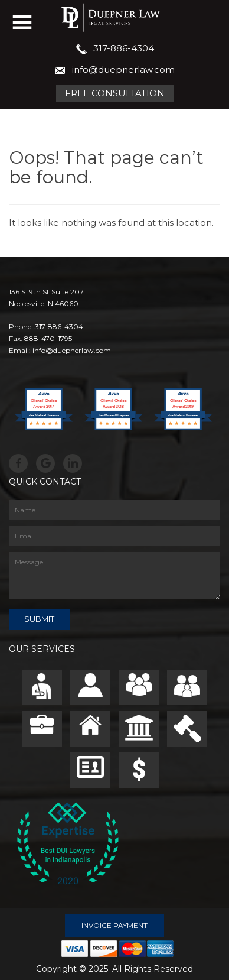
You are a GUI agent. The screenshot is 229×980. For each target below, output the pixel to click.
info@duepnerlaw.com (123, 69)
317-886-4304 (124, 48)
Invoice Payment (114, 925)
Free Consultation (115, 93)
